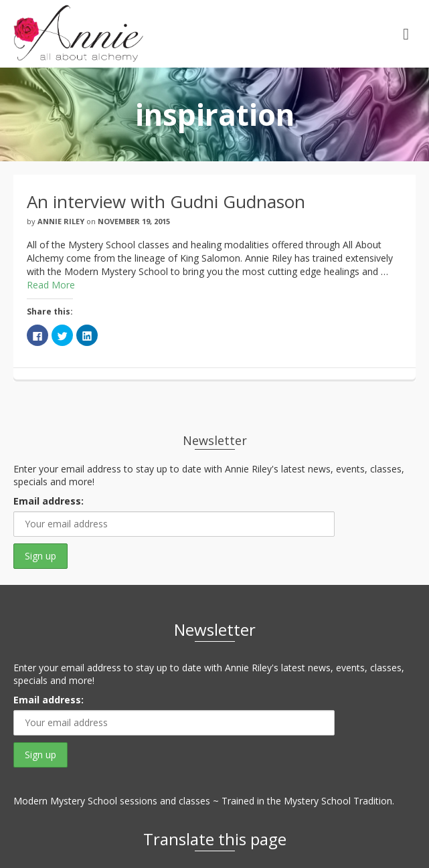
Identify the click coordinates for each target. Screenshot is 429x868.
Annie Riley (61, 221)
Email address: (49, 501)
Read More (51, 285)
